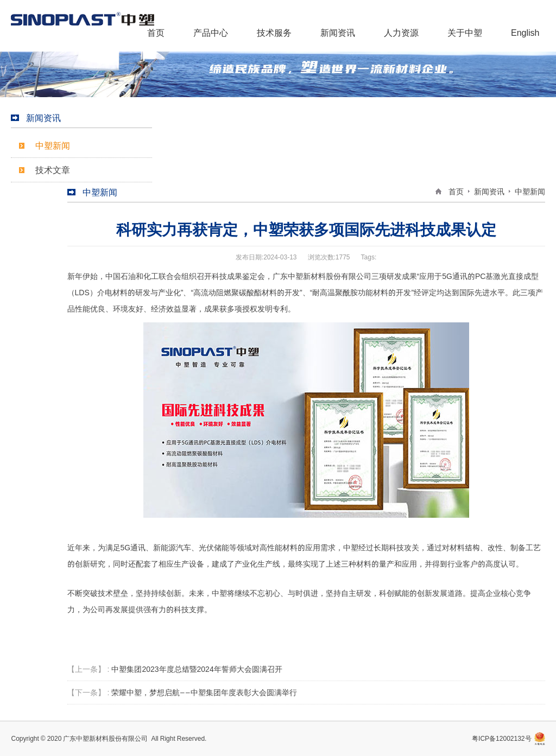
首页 (156, 33)
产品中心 (211, 33)
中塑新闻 (53, 145)
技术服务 (274, 33)
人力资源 (401, 33)
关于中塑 (465, 33)
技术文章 (53, 170)
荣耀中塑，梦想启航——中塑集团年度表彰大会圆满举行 (204, 693)
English (525, 33)
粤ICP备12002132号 (501, 738)
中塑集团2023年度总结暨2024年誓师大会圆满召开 (197, 669)
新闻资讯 (338, 33)
